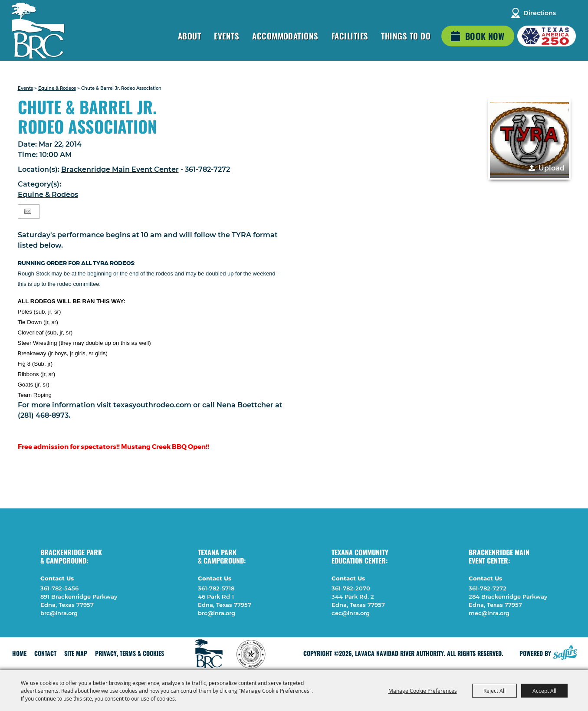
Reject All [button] (494, 691)
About (189, 36)
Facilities (350, 36)
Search (568, 13)
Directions (540, 13)
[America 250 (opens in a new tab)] (547, 36)
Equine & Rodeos (57, 88)
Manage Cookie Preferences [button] (423, 691)
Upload (552, 168)
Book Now (485, 36)
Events (227, 36)
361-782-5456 (59, 588)
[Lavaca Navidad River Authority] (38, 31)
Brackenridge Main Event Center (120, 169)
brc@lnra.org (59, 613)
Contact (45, 653)
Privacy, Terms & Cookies (130, 653)
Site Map (76, 653)
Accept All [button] (544, 691)
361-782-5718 (216, 588)
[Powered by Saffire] (565, 651)
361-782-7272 (488, 588)
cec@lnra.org (351, 613)
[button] (529, 138)
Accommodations (285, 36)
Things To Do (406, 36)
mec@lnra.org (489, 613)
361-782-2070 (351, 588)
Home (19, 653)
